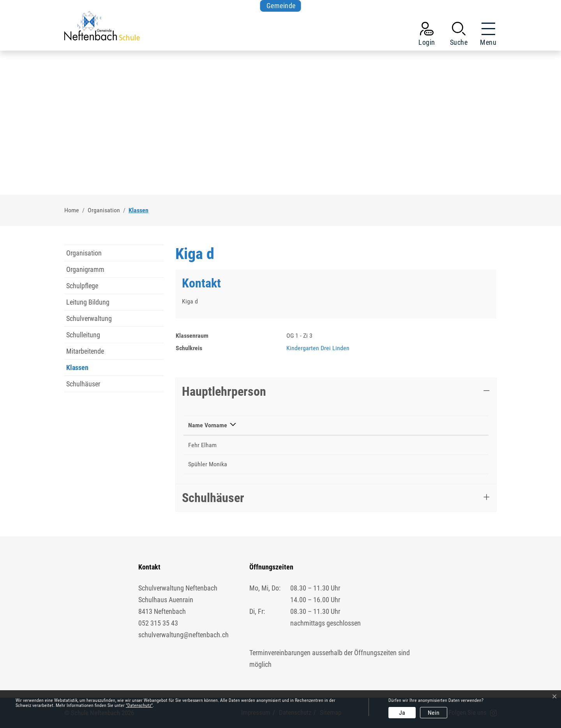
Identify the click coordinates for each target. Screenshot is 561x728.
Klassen (83, 370)
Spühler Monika (208, 464)
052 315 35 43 (158, 623)
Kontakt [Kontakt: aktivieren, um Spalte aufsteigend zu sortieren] (384, 425)
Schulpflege (82, 286)
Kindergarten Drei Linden (318, 348)
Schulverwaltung (89, 318)
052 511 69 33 (342, 464)
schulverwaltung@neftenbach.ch (183, 635)
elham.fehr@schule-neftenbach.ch (416, 445)
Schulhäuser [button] (213, 498)
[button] (459, 35)
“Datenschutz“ (139, 705)
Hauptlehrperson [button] (224, 391)
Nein (434, 713)
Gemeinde (281, 6)
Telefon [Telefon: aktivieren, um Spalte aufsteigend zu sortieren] (334, 425)
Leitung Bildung (88, 302)
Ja (402, 713)
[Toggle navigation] (486, 35)
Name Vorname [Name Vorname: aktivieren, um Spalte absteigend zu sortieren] (208, 425)
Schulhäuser (83, 384)
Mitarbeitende (85, 351)
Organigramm (85, 269)
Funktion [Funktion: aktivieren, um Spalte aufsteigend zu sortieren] (260, 425)
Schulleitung (83, 335)
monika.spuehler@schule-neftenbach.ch (424, 464)
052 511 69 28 (342, 445)
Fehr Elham (202, 445)
